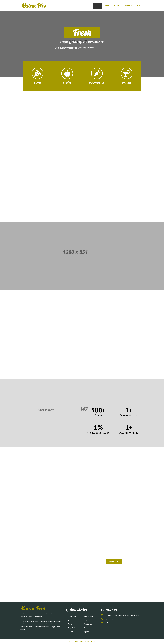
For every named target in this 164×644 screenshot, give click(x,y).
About (107, 5)
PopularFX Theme (89, 641)
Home (98, 5)
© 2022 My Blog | (75, 641)
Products (129, 5)
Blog (139, 5)
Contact (117, 5)
